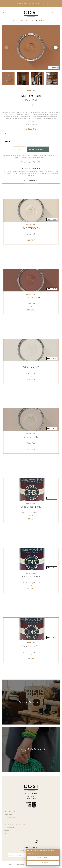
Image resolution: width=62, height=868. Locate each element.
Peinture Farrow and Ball (28, 21)
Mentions (20, 864)
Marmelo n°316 (40, 21)
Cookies (10, 864)
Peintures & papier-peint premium (17, 824)
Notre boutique (10, 827)
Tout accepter (43, 863)
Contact (7, 830)
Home (4, 21)
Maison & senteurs (11, 818)
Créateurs (8, 815)
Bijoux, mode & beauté (12, 821)
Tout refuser (43, 858)
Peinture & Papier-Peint (13, 21)
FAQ (6, 833)
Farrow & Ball (31, 91)
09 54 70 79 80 (31, 799)
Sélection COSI (10, 812)
